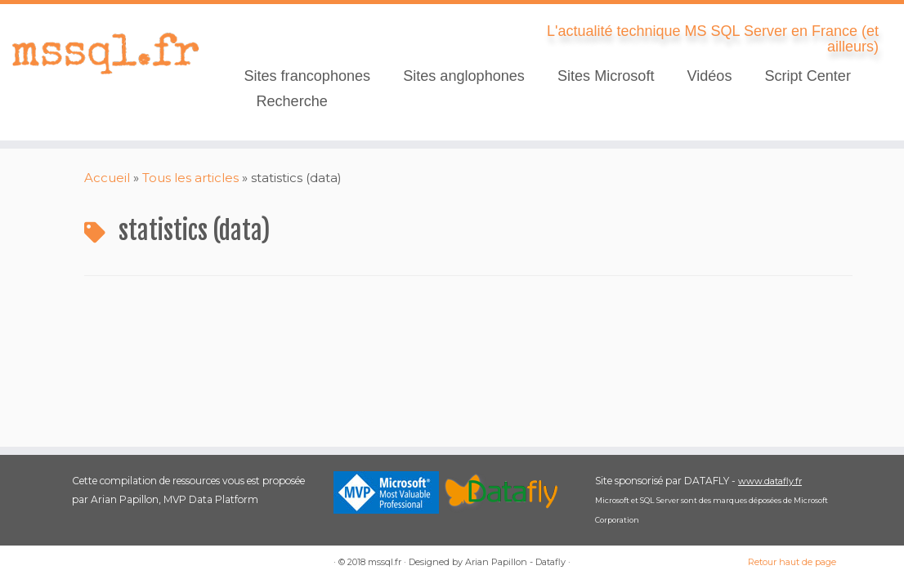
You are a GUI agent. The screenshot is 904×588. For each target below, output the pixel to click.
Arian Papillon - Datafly (515, 562)
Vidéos (709, 76)
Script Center (808, 76)
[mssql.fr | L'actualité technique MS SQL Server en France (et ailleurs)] (106, 53)
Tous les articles (190, 178)
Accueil (107, 178)
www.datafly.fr (770, 481)
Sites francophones (307, 76)
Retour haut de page (792, 562)
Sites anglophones (464, 76)
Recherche (291, 101)
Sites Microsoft (606, 76)
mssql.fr (385, 562)
